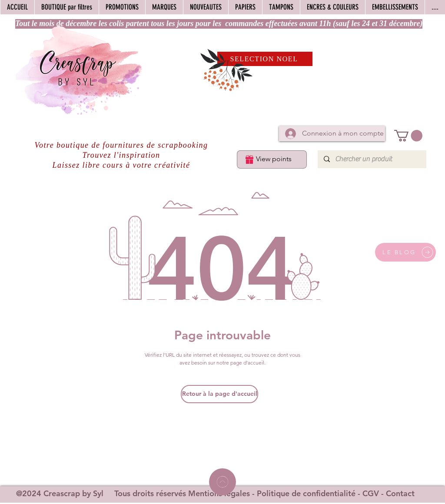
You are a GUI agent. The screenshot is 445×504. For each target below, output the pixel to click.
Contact (400, 493)
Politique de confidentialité (306, 493)
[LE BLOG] (405, 252)
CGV (371, 493)
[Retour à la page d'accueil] (219, 394)
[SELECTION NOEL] (265, 59)
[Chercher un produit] (372, 159)
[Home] (222, 482)
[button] (408, 136)
